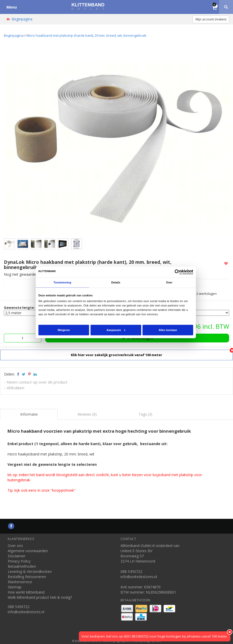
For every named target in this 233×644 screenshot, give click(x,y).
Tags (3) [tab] (145, 414)
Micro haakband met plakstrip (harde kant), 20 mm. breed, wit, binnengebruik (86, 35)
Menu (12, 7)
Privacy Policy (19, 561)
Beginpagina (22, 19)
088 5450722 (19, 607)
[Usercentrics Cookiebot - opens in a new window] (178, 272)
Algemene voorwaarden (28, 551)
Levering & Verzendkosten (30, 571)
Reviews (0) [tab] (87, 414)
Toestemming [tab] (62, 282)
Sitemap (15, 587)
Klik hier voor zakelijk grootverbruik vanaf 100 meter (116, 355)
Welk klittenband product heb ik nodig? (40, 597)
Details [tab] (116, 282)
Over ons (15, 546)
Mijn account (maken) (211, 19)
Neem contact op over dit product (37, 382)
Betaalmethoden (22, 566)
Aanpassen (116, 330)
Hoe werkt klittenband (26, 592)
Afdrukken (16, 388)
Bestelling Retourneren (27, 577)
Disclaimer (17, 556)
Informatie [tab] (29, 414)
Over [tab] (169, 282)
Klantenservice (20, 582)
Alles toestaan (168, 330)
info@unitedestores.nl (26, 612)
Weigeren (64, 330)
